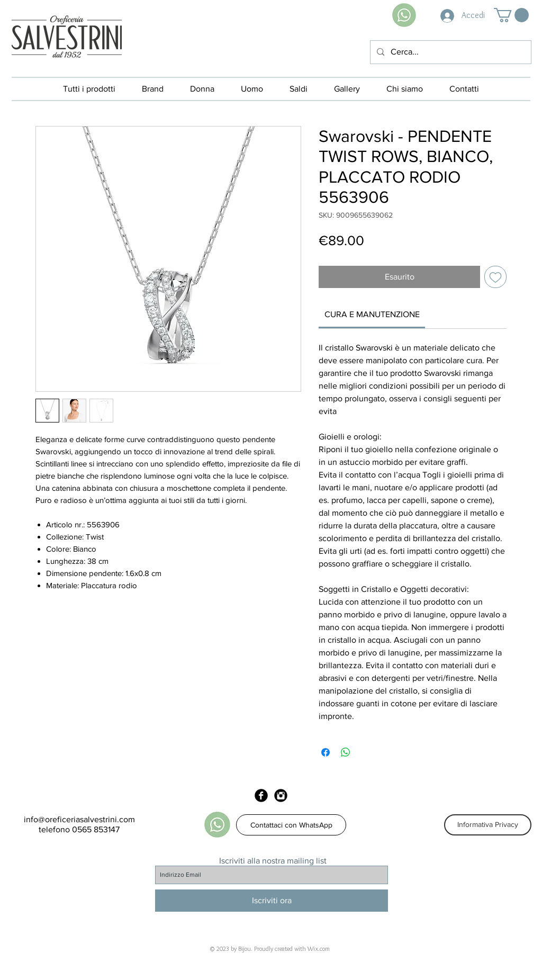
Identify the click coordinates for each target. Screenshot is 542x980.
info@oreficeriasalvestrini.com (79, 819)
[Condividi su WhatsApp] (346, 752)
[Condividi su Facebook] (326, 752)
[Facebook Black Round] (261, 795)
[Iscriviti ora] (272, 901)
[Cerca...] (450, 52)
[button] (511, 15)
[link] (372, 314)
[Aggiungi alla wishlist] (495, 277)
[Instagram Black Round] (281, 795)
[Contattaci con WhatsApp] (291, 825)
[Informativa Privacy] (488, 825)
